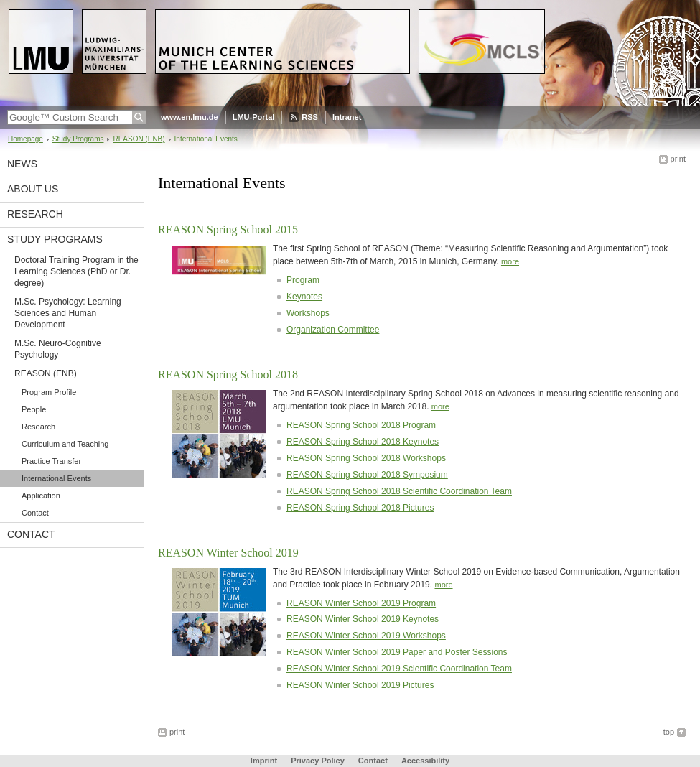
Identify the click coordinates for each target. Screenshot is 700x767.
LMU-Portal (254, 117)
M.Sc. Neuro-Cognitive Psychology (58, 349)
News (22, 164)
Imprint (264, 761)
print (678, 159)
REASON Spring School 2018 (228, 375)
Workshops (308, 313)
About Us (33, 189)
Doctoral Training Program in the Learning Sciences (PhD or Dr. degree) (76, 271)
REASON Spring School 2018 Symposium (367, 475)
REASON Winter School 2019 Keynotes (363, 619)
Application (41, 496)
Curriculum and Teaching (65, 444)
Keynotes (304, 297)
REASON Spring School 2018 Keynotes (363, 442)
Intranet (347, 117)
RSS (310, 117)
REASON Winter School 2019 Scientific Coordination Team (399, 669)
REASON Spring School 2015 (228, 229)
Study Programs (78, 139)
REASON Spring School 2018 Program (361, 425)
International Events (56, 478)
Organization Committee (333, 330)
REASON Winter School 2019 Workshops (366, 636)
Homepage (25, 139)
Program (303, 280)
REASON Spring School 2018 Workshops (366, 458)
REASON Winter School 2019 (228, 553)
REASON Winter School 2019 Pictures (360, 685)
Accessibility (425, 761)
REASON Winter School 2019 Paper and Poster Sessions (397, 652)
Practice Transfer (51, 461)
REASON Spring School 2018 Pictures (360, 508)
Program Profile (49, 392)
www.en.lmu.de (190, 117)
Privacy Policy (318, 761)
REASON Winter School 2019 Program (361, 603)
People (34, 409)
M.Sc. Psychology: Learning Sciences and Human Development (68, 313)
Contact (35, 513)
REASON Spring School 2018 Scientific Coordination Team (399, 491)
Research (35, 214)
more (510, 261)
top (669, 732)
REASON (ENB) (139, 139)
